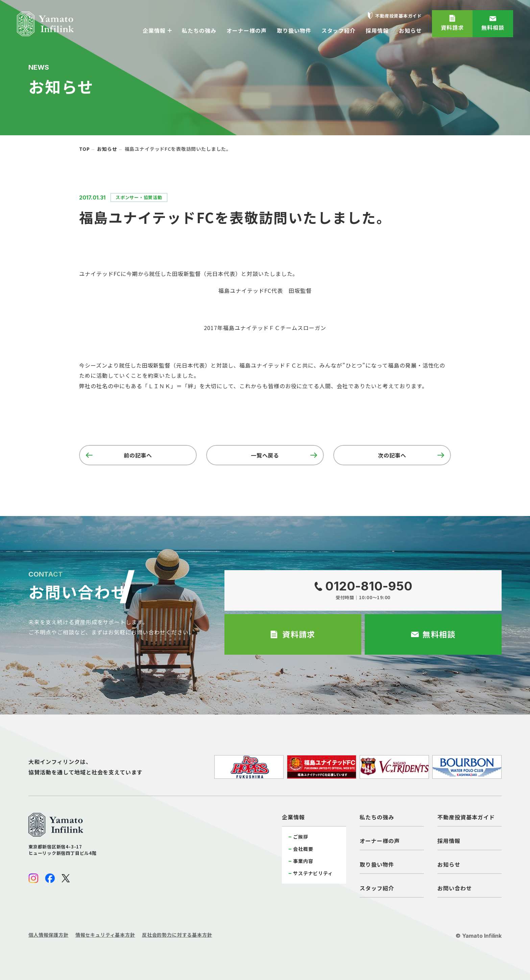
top (85, 149)
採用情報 (449, 841)
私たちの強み (377, 817)
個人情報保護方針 (49, 935)
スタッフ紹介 (377, 888)
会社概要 (303, 849)
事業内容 (303, 861)
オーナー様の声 (380, 841)
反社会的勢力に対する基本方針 (177, 935)
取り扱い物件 (377, 864)
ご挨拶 (301, 837)
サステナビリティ (313, 873)
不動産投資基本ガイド (466, 817)
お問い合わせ (455, 888)
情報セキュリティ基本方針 (105, 935)
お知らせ (107, 149)
